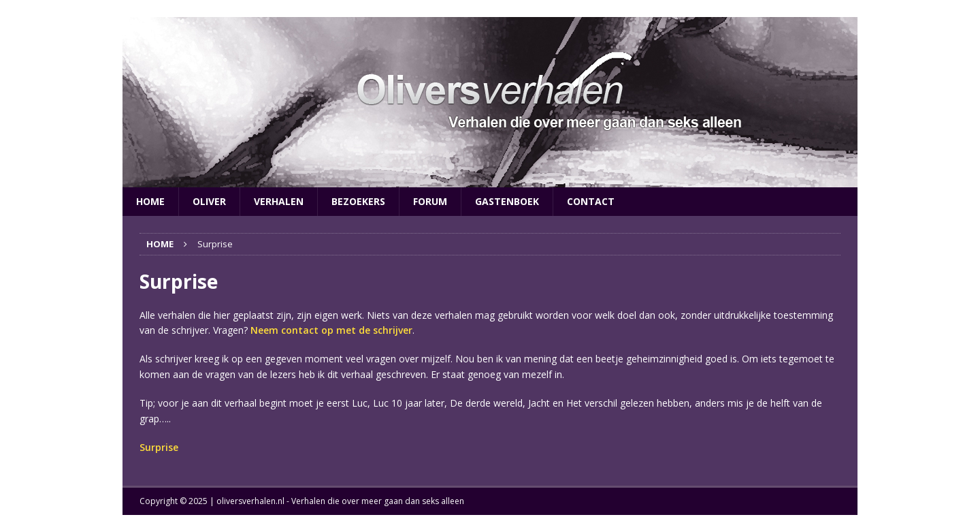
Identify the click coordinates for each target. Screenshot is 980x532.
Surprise (159, 447)
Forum (430, 201)
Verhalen (279, 201)
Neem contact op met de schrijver (331, 330)
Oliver (209, 201)
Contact (591, 201)
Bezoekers (358, 201)
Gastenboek (507, 201)
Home (150, 201)
